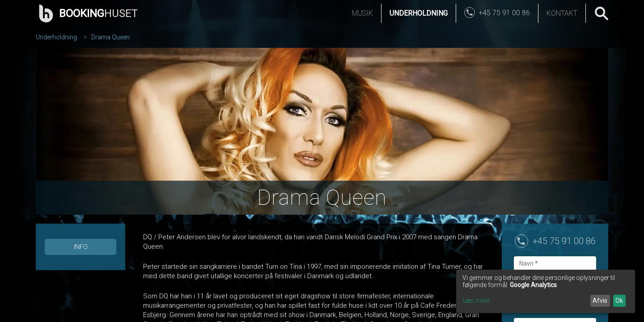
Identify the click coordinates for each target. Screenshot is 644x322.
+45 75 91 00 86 (564, 241)
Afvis (600, 301)
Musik (362, 13)
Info (81, 247)
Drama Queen (110, 37)
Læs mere (476, 301)
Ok (619, 301)
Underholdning (419, 13)
